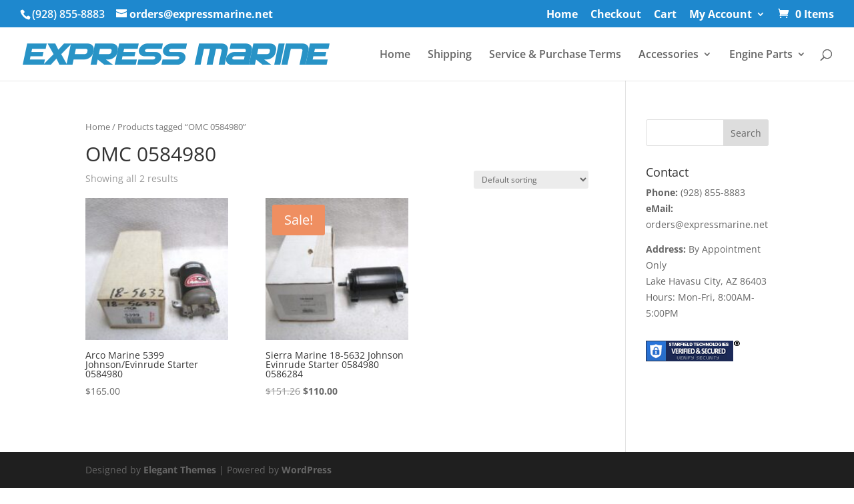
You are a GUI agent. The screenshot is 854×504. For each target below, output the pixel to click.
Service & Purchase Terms (555, 55)
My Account (721, 15)
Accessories (669, 55)
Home (562, 15)
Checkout (616, 15)
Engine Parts (761, 55)
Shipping (450, 55)
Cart (665, 15)
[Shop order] (531, 180)
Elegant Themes (180, 470)
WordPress (307, 470)
